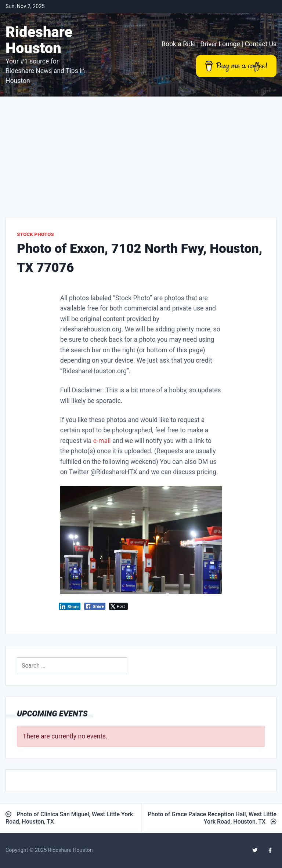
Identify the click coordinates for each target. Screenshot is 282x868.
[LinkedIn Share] (70, 606)
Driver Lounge (220, 44)
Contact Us (261, 44)
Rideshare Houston (39, 40)
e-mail (102, 441)
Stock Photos (35, 234)
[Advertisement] (141, 152)
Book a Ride (179, 44)
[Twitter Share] (118, 606)
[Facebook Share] (95, 606)
